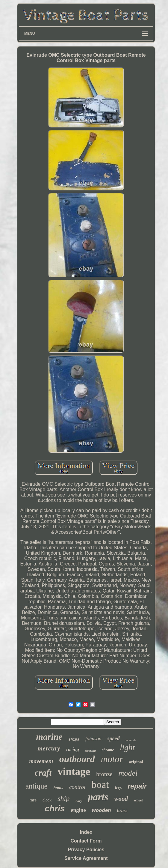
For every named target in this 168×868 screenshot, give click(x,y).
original (136, 762)
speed (114, 738)
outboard (77, 759)
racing (73, 749)
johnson (93, 739)
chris (55, 808)
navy (79, 801)
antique (37, 786)
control (77, 787)
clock (47, 800)
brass (122, 811)
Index (86, 832)
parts (98, 797)
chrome (108, 750)
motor (112, 759)
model (128, 773)
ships (74, 740)
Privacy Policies (86, 850)
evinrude (131, 740)
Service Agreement (86, 858)
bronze (104, 774)
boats (59, 788)
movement (41, 761)
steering (90, 750)
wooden (102, 810)
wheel (138, 800)
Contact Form (86, 841)
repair (137, 786)
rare (33, 800)
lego (118, 788)
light (127, 747)
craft (43, 773)
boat (100, 784)
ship (63, 798)
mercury (49, 748)
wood (121, 799)
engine (78, 810)
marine (49, 737)
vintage (74, 772)
